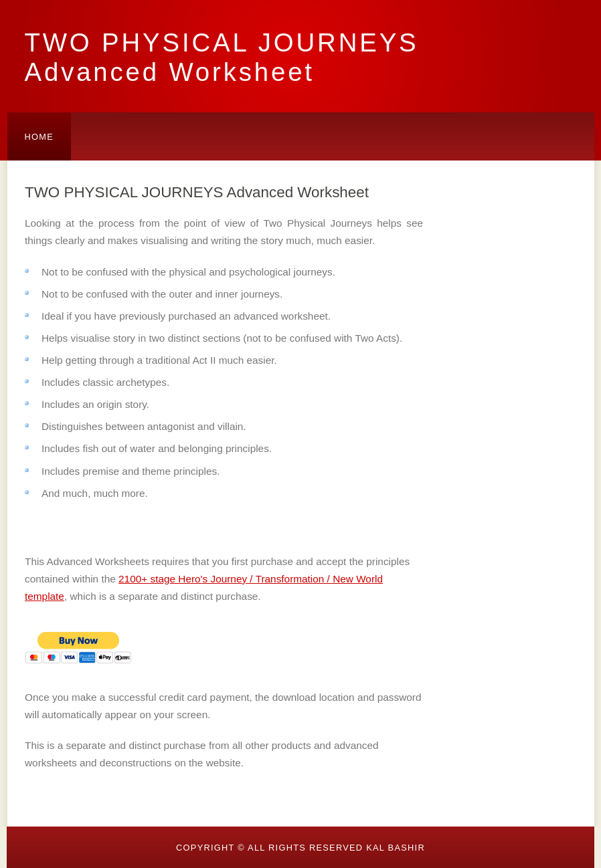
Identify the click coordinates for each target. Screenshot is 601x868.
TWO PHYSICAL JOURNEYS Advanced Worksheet (222, 57)
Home (39, 137)
